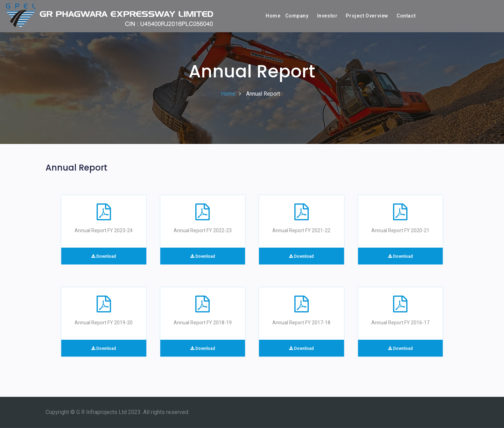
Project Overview (367, 16)
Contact (406, 16)
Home (273, 16)
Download (104, 256)
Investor (327, 16)
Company (297, 16)
